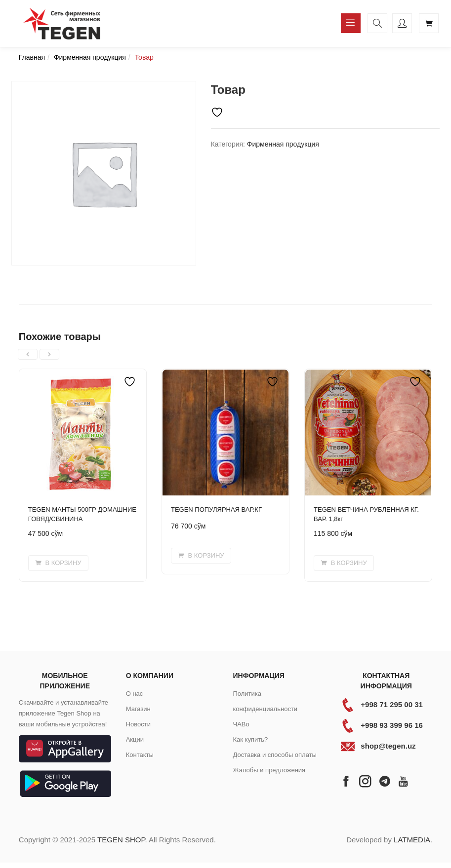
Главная (32, 57)
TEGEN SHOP (121, 840)
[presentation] (28, 354)
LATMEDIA (412, 840)
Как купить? (250, 739)
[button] (58, 563)
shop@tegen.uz (388, 746)
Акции (135, 739)
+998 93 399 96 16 (392, 725)
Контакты (140, 755)
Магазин (138, 709)
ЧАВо (241, 724)
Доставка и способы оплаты (274, 755)
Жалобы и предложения (269, 770)
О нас (135, 694)
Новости (138, 724)
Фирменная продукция (90, 57)
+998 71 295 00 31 (392, 704)
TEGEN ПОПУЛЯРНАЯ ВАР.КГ (216, 509)
